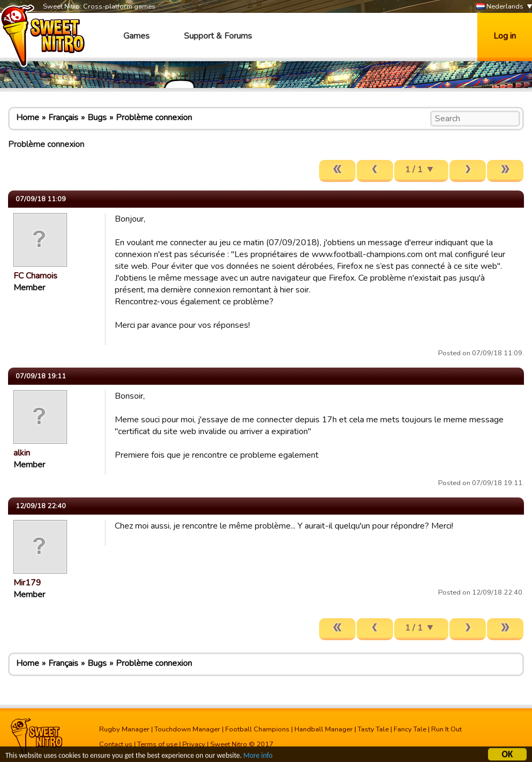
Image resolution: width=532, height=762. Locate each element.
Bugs (97, 118)
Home (28, 118)
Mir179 (27, 583)
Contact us (116, 744)
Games (136, 36)
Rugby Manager (124, 729)
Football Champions (257, 729)
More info (258, 757)
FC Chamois (35, 276)
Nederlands (500, 7)
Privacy (194, 744)
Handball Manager (324, 729)
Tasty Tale (373, 729)
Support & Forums (218, 36)
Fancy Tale (410, 729)
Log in (505, 36)
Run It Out (446, 729)
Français (63, 118)
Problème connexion (154, 118)
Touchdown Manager (187, 729)
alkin (22, 453)
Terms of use (157, 744)
